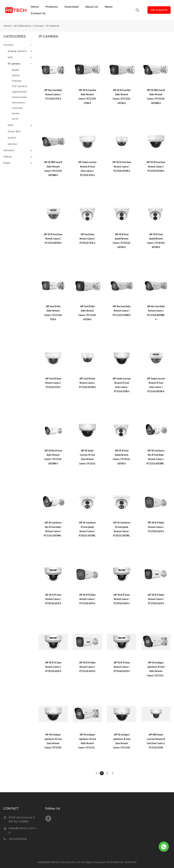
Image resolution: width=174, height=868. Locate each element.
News (109, 7)
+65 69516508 (18, 839)
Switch (12, 138)
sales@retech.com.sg (22, 830)
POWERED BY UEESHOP (122, 862)
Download (72, 7)
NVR (10, 125)
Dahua (7, 157)
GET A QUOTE (159, 10)
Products (52, 7)
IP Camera (53, 26)
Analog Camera (17, 51)
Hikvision (9, 150)
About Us (92, 7)
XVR (10, 57)
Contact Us (38, 13)
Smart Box (14, 131)
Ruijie (7, 163)
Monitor (12, 144)
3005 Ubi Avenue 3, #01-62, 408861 (22, 820)
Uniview (39, 26)
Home (35, 7)
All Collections (22, 26)
